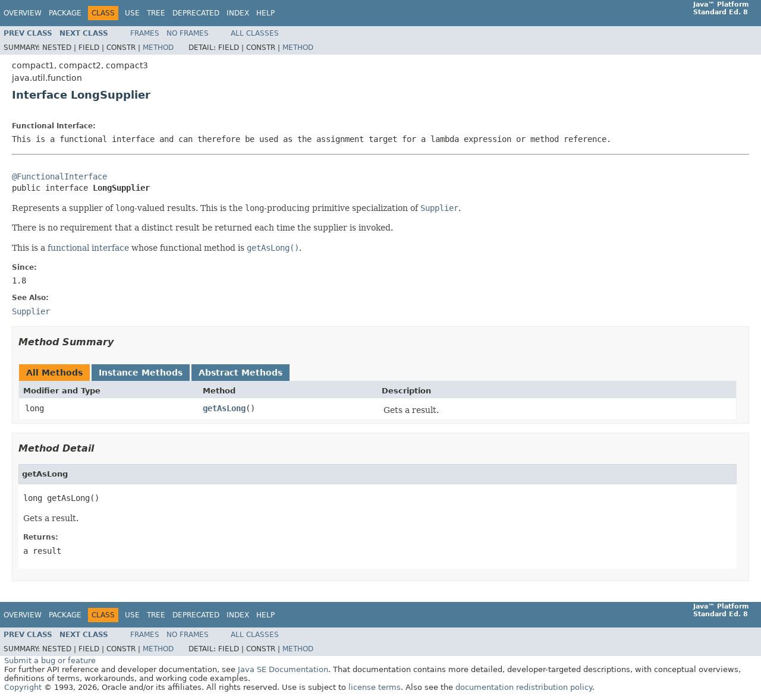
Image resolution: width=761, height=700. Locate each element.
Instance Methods (141, 373)
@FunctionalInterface (59, 176)
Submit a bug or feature (50, 660)
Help (265, 13)
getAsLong (224, 408)
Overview (23, 13)
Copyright (23, 687)
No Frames (188, 33)
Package (65, 13)
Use (132, 13)
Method (158, 48)
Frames (145, 33)
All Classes (255, 33)
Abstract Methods (240, 373)
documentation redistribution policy (524, 687)
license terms (375, 687)
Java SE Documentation (283, 669)
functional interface (88, 248)
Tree (156, 13)
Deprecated (196, 13)
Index (238, 13)
